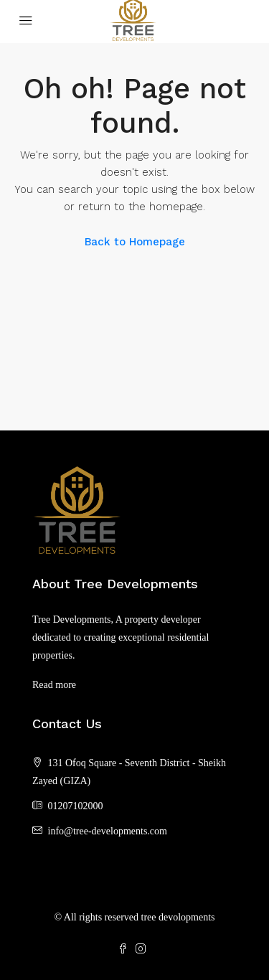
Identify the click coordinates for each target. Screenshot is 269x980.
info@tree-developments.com (108, 831)
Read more (54, 685)
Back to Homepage (135, 242)
